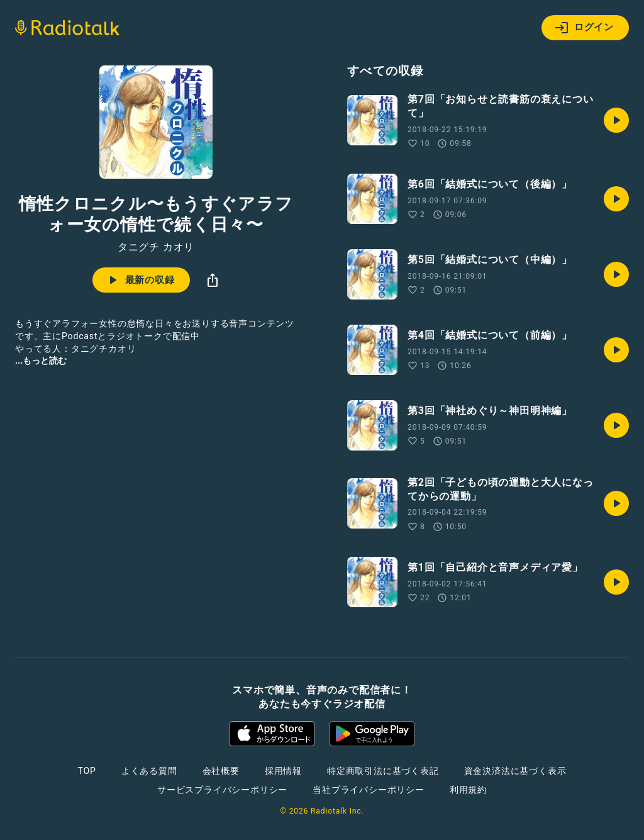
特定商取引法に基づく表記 (383, 771)
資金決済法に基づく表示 (515, 771)
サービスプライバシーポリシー (222, 790)
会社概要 (221, 771)
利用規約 (468, 790)
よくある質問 (149, 771)
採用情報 (283, 771)
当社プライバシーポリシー (369, 790)
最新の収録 (140, 280)
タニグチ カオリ (156, 247)
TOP (87, 771)
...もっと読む (41, 361)
